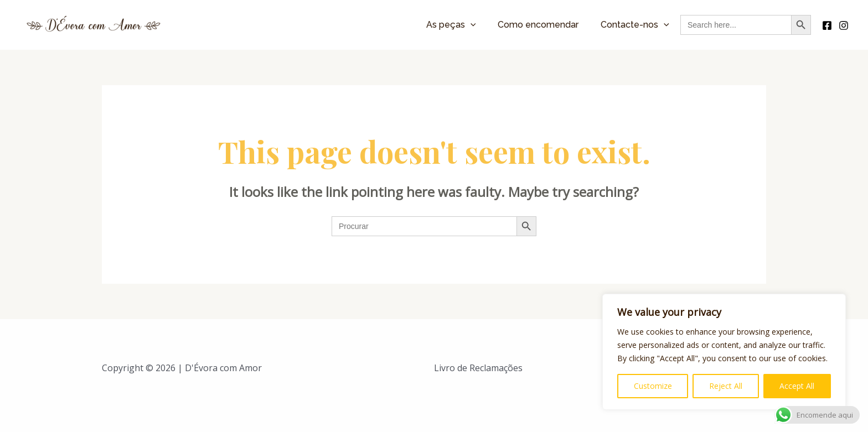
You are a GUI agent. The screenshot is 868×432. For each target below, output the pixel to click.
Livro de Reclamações (478, 368)
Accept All (797, 386)
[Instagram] (844, 25)
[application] (471, 25)
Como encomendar (538, 25)
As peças (451, 25)
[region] (724, 352)
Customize (653, 386)
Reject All (726, 386)
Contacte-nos (635, 25)
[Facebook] (827, 25)
